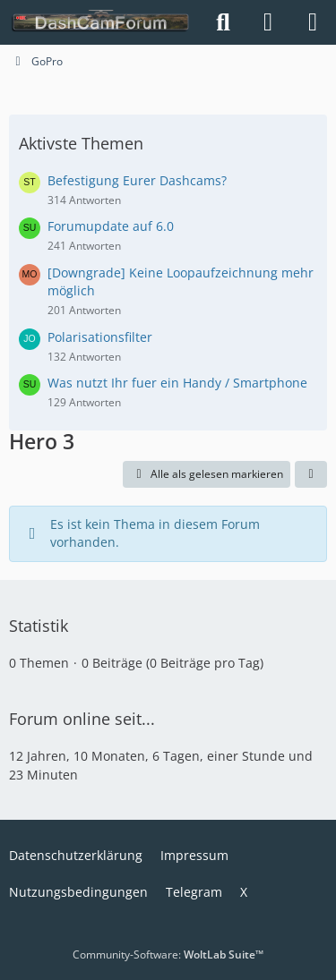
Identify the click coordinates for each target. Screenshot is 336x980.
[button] (311, 474)
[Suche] (223, 22)
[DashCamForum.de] (101, 22)
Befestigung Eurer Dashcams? (137, 180)
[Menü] (313, 22)
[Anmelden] (268, 22)
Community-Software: (168, 954)
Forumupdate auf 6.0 (111, 226)
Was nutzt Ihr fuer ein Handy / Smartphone (177, 383)
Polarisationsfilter (100, 337)
